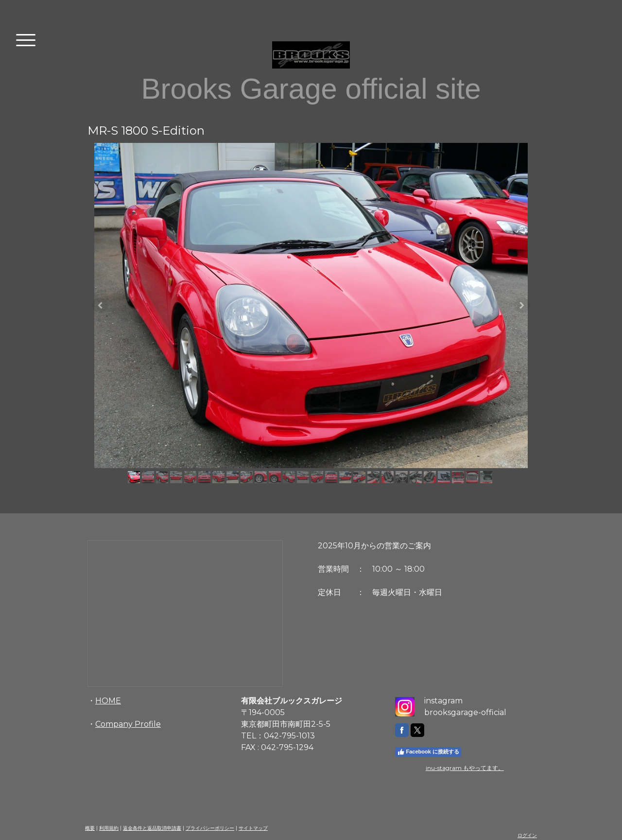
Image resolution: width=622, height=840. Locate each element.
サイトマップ (253, 828)
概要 (90, 828)
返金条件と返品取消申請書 (152, 828)
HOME (108, 701)
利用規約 (109, 828)
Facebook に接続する (428, 752)
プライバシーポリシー (210, 828)
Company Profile (128, 724)
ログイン (527, 835)
